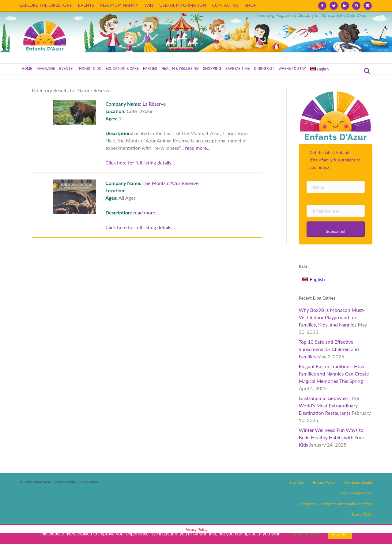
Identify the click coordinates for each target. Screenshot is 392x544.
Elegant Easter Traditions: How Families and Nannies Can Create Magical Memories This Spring (334, 374)
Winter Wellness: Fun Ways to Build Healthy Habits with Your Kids (332, 437)
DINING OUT (264, 69)
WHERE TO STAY (292, 69)
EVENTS (86, 5)
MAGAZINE (46, 69)
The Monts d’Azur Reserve (171, 183)
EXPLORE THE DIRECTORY (46, 5)
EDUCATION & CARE (122, 69)
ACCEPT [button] (340, 534)
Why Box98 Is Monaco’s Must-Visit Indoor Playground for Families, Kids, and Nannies (332, 317)
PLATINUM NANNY (119, 5)
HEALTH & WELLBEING (180, 69)
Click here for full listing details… (140, 162)
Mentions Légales (358, 482)
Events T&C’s (362, 514)
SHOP (251, 5)
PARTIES (150, 69)
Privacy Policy (324, 482)
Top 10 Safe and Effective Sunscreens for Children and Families (329, 349)
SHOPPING (212, 69)
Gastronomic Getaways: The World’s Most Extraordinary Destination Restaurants (329, 405)
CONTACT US (225, 5)
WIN (149, 5)
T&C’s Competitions (356, 493)
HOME (27, 69)
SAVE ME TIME (238, 69)
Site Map (297, 482)
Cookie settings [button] (305, 534)
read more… (198, 148)
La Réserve (154, 104)
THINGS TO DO (89, 69)
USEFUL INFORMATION (183, 5)
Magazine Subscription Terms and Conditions (336, 504)
